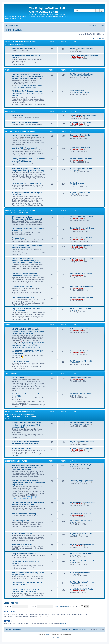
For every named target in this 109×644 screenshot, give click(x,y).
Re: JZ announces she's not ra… (82, 521)
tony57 (74, 467)
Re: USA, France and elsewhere (81, 298)
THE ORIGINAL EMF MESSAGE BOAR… (85, 55)
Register (15, 603)
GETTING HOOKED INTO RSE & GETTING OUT (20, 131)
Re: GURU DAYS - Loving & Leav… (83, 217)
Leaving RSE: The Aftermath (25, 148)
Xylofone (75, 170)
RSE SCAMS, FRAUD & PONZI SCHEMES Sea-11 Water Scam (26, 442)
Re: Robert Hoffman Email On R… (82, 448)
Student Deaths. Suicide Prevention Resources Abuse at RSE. (28, 503)
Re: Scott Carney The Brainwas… (82, 258)
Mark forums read (99, 38)
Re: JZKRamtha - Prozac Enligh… (82, 553)
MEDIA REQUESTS (77, 91)
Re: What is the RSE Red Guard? (82, 561)
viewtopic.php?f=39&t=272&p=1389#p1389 (25, 498)
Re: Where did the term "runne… (82, 582)
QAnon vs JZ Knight (21, 361)
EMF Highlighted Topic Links (25, 48)
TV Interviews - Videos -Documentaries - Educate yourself (27, 218)
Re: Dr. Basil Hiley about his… (81, 572)
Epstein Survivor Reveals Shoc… (82, 228)
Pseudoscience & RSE (22, 544)
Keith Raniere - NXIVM (22, 287)
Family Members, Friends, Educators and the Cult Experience (28, 160)
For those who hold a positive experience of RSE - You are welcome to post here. (29, 482)
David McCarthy (78, 117)
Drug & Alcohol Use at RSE (24, 554)
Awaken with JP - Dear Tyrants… (82, 351)
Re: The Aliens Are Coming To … (82, 465)
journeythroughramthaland (81, 76)
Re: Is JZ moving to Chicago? (81, 308)
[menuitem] (19, 26)
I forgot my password (62, 606)
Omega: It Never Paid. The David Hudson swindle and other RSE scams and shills (26, 425)
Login (6, 603)
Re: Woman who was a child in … (82, 394)
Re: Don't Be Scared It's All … (81, 192)
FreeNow (75, 535)
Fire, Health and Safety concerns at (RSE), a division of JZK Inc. (26, 346)
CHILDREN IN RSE (11, 374)
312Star (75, 194)
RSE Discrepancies (21, 521)
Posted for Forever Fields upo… (82, 480)
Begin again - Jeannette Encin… (82, 135)
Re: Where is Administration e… (82, 74)
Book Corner (10, 111)
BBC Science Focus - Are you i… (82, 238)
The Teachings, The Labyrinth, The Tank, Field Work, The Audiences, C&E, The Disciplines (27, 467)
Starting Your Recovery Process (26, 135)
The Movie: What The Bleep (24, 514)
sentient (63, 624)
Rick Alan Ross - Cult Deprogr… (82, 274)
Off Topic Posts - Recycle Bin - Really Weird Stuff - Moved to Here (27, 86)
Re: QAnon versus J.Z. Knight (81, 361)
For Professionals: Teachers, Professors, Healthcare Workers (26, 275)
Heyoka (74, 185)
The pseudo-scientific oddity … (81, 513)
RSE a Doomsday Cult (22, 533)
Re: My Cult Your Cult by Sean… (82, 122)
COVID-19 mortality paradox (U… (82, 245)
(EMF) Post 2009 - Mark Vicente (81, 287)
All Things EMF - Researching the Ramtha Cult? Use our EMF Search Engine (28, 93)
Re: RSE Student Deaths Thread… (82, 502)
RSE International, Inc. (22, 449)
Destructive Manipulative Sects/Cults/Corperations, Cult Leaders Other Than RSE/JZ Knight (28, 261)
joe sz (74, 50)
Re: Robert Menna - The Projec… (82, 159)
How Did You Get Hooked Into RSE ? (28, 183)
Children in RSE (19, 378)
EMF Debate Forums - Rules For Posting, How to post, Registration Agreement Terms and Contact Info (28, 76)
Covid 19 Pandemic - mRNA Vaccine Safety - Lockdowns (28, 247)
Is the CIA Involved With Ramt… (81, 589)
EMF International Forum (23, 298)
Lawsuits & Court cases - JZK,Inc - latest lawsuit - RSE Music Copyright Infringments (29, 344)
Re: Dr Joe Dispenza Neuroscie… (82, 544)
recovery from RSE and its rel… (81, 48)
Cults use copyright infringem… (82, 329)
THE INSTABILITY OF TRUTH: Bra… (83, 115)
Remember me (77, 606)
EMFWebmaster (78, 57)
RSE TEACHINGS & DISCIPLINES (16, 461)
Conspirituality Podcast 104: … (81, 378)
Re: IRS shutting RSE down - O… (82, 441)
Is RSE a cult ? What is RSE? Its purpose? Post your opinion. (26, 590)
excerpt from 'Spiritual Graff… (81, 148)
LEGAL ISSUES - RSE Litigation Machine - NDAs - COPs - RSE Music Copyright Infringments (28, 331)
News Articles (18, 238)
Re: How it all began (77, 183)
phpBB (47, 635)
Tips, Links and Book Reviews (25, 122)
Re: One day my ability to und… (81, 168)
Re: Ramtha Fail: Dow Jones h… (82, 533)
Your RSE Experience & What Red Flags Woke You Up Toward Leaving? (29, 170)
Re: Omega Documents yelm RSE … (83, 423)
